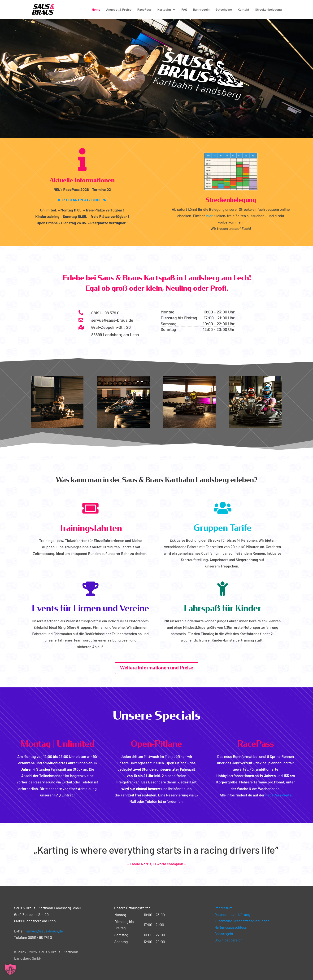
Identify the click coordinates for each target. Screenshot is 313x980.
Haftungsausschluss (230, 927)
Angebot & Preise (119, 10)
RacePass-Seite (278, 795)
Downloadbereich (228, 940)
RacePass (144, 10)
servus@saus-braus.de (45, 931)
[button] (10, 970)
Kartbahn (164, 10)
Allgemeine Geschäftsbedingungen (242, 921)
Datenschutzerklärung (232, 914)
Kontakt (244, 10)
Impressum (223, 908)
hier (210, 216)
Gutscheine (224, 10)
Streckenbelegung (268, 10)
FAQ (184, 10)
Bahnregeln (201, 10)
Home (96, 10)
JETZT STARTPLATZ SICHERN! (82, 200)
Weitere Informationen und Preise (157, 668)
